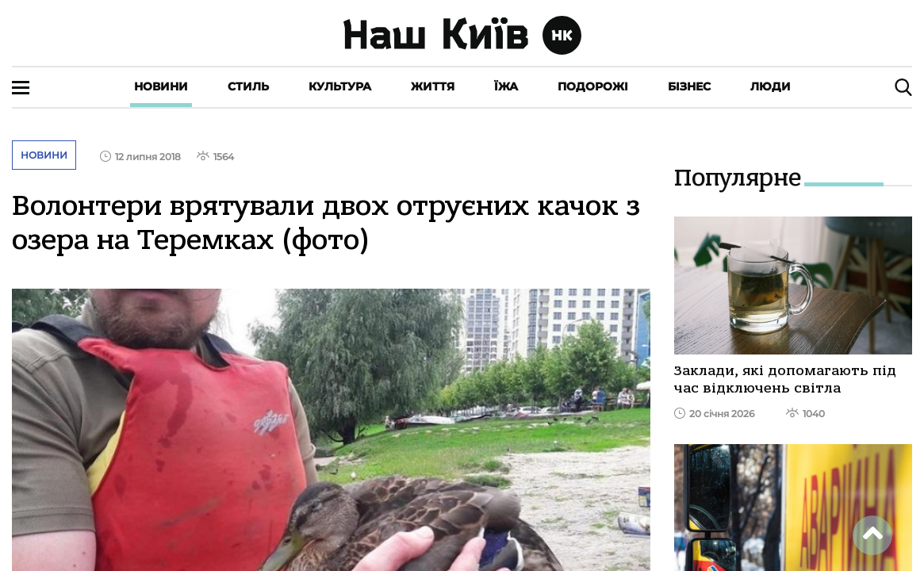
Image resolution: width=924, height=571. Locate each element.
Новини (161, 86)
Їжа (506, 86)
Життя (433, 86)
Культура (340, 86)
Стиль (248, 86)
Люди (771, 86)
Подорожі (593, 86)
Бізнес (689, 86)
